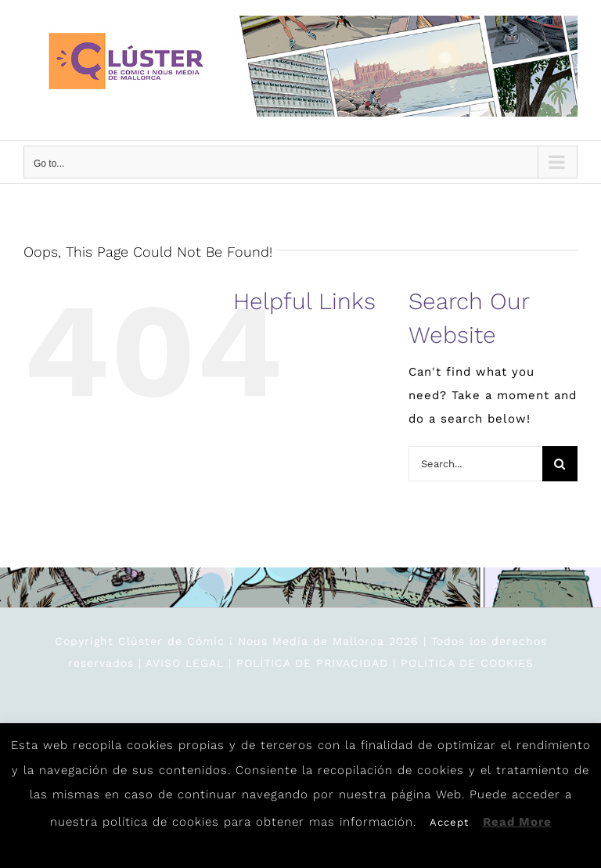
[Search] (560, 464)
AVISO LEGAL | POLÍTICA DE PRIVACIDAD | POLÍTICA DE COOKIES (340, 663)
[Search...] (475, 464)
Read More (517, 822)
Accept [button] (449, 822)
